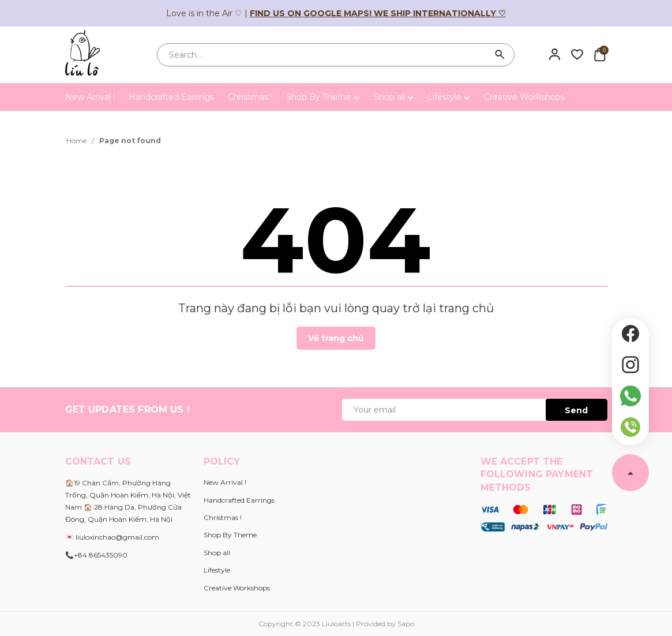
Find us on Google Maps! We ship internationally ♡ (378, 13)
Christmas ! (250, 97)
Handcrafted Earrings (171, 97)
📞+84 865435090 (96, 555)
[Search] (500, 55)
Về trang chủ (336, 338)
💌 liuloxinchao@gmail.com (112, 537)
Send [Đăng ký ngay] (576, 410)
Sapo (406, 624)
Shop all (394, 97)
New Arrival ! (90, 97)
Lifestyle (449, 97)
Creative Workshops (524, 97)
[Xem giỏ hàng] (600, 54)
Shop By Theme (323, 97)
